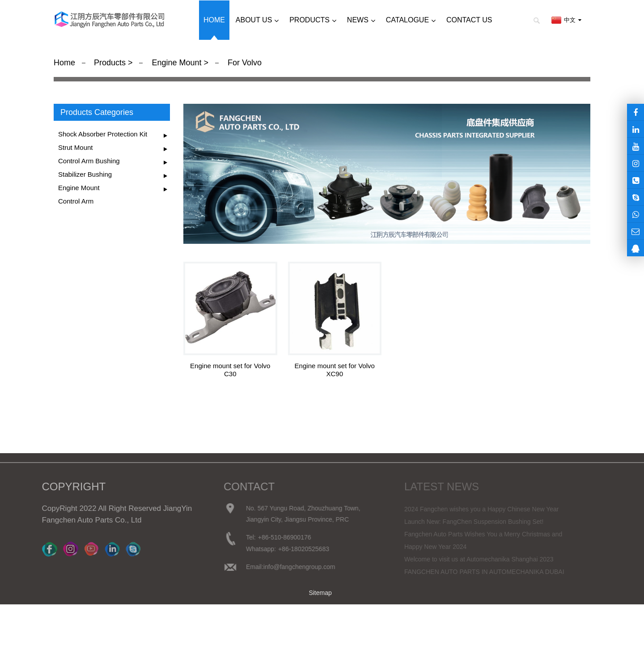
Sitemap (320, 593)
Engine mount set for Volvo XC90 (335, 370)
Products (111, 63)
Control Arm (76, 201)
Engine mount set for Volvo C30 (230, 370)
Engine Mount (176, 63)
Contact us (469, 20)
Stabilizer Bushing (85, 174)
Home (64, 63)
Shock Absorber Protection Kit (103, 134)
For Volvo (244, 63)
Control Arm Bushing (89, 161)
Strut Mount (76, 147)
